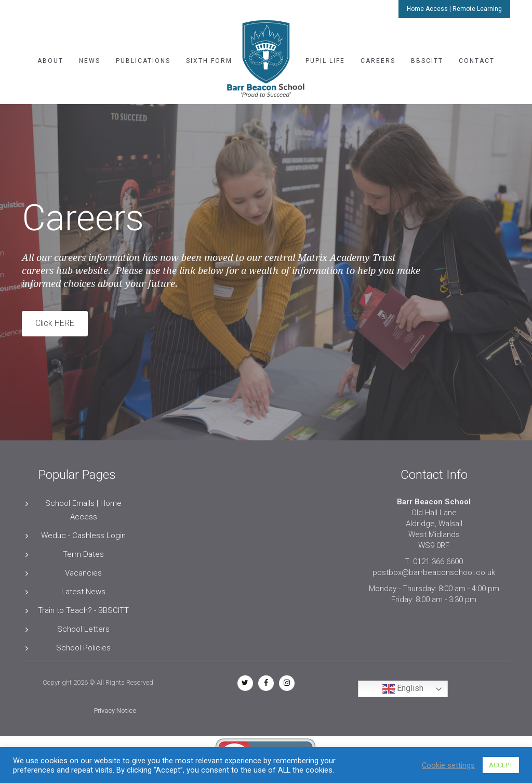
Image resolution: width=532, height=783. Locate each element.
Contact (477, 61)
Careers (378, 61)
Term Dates (83, 554)
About (50, 61)
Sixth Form (209, 61)
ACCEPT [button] (501, 765)
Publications (143, 61)
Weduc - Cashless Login (83, 536)
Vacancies (83, 573)
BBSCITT (427, 61)
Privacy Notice (115, 710)
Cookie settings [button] (448, 765)
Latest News (83, 592)
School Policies (83, 648)
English (403, 689)
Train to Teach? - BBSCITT (83, 610)
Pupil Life (325, 61)
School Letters (83, 629)
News (90, 61)
